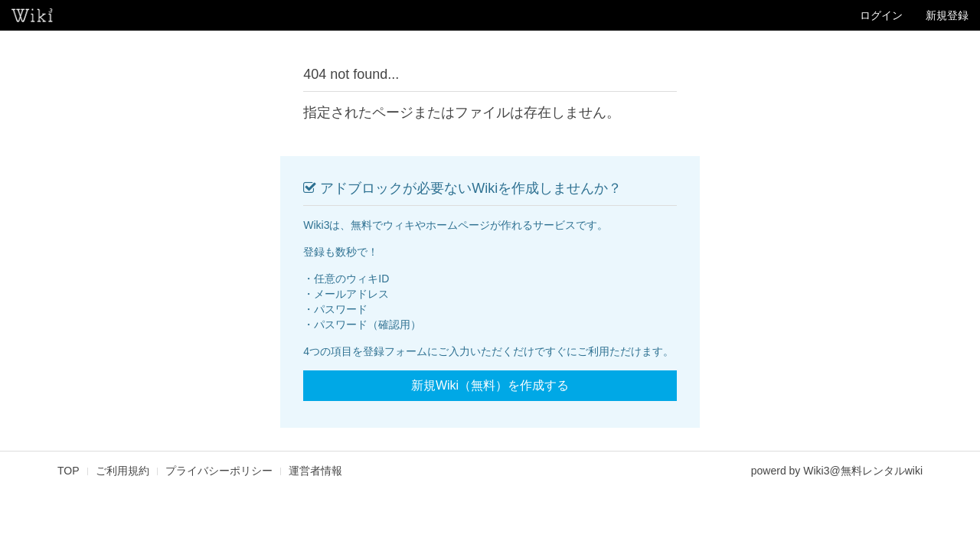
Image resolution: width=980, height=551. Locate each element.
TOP (69, 471)
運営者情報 (315, 471)
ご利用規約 (122, 471)
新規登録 (947, 15)
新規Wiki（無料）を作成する (490, 385)
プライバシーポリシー (219, 471)
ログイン (881, 15)
